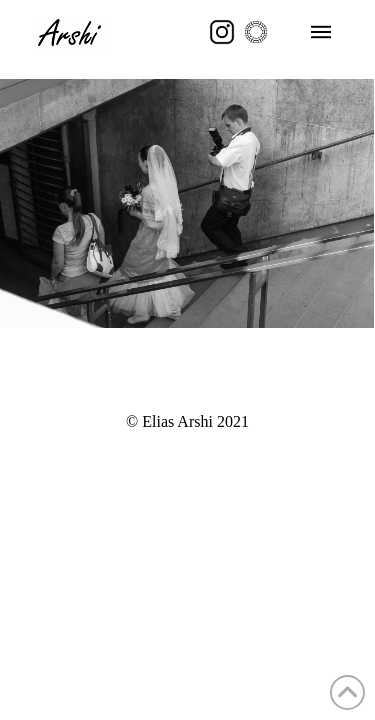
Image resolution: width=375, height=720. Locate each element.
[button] (321, 32)
